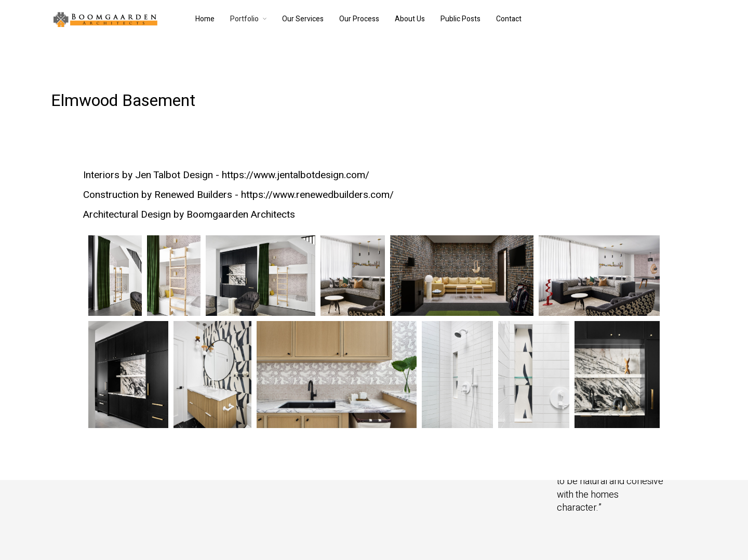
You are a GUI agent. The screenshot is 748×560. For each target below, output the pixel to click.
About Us (410, 19)
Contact (509, 19)
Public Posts (460, 19)
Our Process (359, 19)
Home (205, 19)
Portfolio (244, 19)
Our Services (303, 19)
